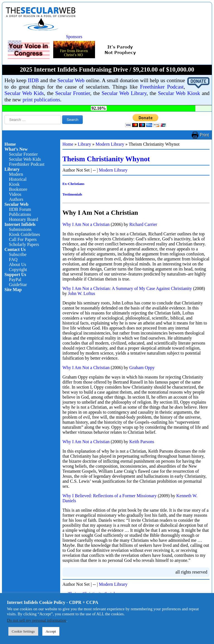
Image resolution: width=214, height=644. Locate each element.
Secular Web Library (124, 93)
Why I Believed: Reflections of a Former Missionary (110, 496)
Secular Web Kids (24, 93)
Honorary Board (23, 219)
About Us (18, 264)
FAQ (13, 259)
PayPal (15, 280)
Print (204, 135)
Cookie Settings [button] (23, 631)
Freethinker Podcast (162, 87)
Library (12, 169)
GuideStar (18, 285)
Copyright (18, 269)
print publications (41, 100)
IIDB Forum (20, 209)
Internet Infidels (20, 224)
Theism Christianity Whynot (106, 159)
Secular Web (71, 80)
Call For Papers (23, 239)
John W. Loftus (82, 293)
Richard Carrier (143, 224)
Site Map (13, 290)
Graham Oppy (142, 368)
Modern (16, 174)
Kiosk (14, 184)
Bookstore (18, 189)
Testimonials (72, 194)
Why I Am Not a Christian (86, 224)
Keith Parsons (142, 442)
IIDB (33, 80)
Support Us (15, 275)
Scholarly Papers (24, 244)
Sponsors (74, 37)
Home (10, 144)
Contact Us (15, 249)
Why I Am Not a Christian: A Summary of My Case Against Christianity (127, 288)
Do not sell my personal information (37, 620)
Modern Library (110, 144)
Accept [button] (51, 631)
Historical (18, 179)
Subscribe (18, 254)
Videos (15, 194)
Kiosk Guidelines (25, 234)
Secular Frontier (73, 93)
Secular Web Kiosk (179, 93)
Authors (16, 199)
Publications (20, 214)
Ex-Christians (73, 184)
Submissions (20, 229)
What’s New (16, 149)
